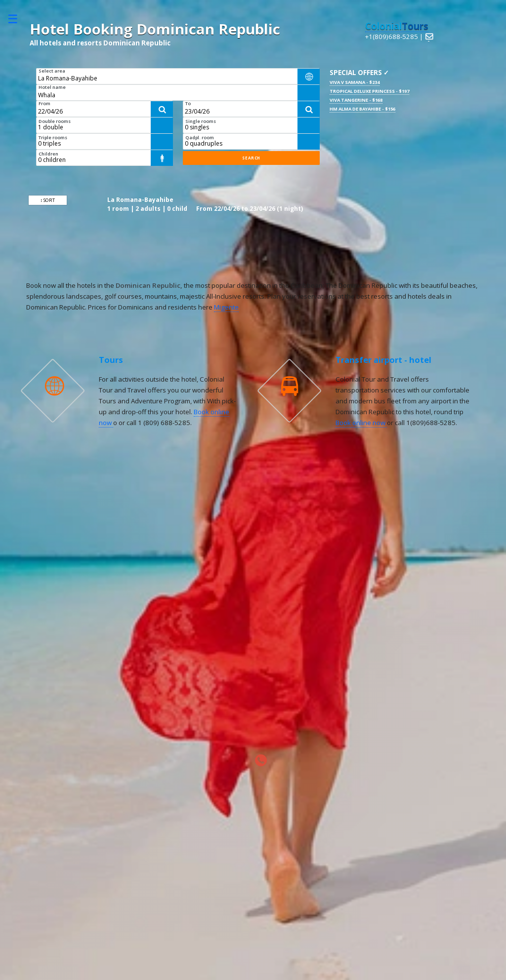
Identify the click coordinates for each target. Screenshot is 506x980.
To (188, 103)
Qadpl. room (200, 137)
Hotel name (52, 87)
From (44, 103)
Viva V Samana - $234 (355, 82)
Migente (226, 307)
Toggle (18, 19)
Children (48, 154)
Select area (52, 71)
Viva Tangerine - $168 (356, 100)
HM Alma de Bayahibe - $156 (362, 109)
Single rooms (201, 121)
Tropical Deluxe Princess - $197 (369, 91)
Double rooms (55, 121)
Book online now (361, 423)
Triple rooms (53, 137)
